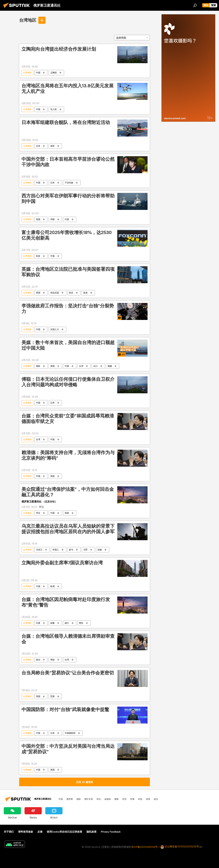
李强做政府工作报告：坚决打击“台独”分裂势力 (68, 309)
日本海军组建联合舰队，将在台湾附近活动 (66, 122)
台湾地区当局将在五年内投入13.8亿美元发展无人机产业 (68, 88)
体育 (148, 799)
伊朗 (52, 219)
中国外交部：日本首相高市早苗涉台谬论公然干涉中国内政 (68, 162)
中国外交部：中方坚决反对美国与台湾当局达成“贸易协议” (68, 749)
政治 (38, 660)
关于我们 (9, 832)
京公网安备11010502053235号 (180, 847)
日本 (38, 146)
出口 (95, 366)
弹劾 (52, 660)
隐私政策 (92, 832)
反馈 (40, 832)
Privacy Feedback (111, 832)
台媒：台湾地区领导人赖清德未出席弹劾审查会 (68, 639)
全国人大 (55, 329)
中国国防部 (70, 733)
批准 (85, 293)
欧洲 (52, 586)
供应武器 (55, 293)
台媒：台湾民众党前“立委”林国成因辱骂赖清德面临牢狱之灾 (68, 419)
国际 (38, 366)
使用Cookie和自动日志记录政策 (64, 832)
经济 (124, 799)
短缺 (100, 550)
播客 (117, 799)
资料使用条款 (26, 832)
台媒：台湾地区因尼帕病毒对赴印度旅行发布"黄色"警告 (66, 602)
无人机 (54, 109)
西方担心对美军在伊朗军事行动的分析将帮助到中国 (68, 199)
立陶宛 (54, 73)
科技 (38, 256)
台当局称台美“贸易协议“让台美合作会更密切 (68, 673)
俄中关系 (89, 799)
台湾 (81, 366)
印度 (38, 623)
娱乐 (156, 799)
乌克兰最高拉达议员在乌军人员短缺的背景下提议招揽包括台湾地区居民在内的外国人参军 (68, 529)
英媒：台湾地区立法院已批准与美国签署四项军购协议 (68, 272)
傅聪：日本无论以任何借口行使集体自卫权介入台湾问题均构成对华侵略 (68, 382)
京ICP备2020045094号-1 (145, 847)
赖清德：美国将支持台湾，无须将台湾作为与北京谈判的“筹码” (68, 455)
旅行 (67, 623)
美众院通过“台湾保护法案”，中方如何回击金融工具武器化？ (68, 492)
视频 (110, 366)
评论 (38, 513)
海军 (52, 146)
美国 (38, 219)
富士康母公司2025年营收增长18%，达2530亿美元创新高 (67, 235)
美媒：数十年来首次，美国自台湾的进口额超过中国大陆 (68, 345)
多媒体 (108, 799)
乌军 (85, 550)
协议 (71, 293)
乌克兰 (39, 550)
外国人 (56, 550)
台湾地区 (28, 20)
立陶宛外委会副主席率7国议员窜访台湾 (62, 563)
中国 (38, 73)
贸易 (52, 696)
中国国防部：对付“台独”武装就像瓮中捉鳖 (65, 709)
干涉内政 (69, 183)
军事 (132, 799)
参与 (71, 550)
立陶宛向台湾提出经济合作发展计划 (59, 49)
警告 (81, 623)
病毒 (52, 623)
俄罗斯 (70, 799)
